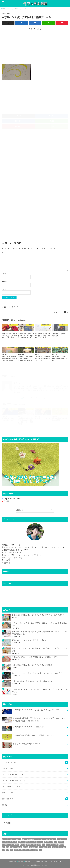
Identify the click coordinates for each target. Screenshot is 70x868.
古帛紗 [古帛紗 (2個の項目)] (39, 845)
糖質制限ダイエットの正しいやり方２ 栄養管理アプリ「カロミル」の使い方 (40, 691)
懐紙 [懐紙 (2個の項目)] (8, 847)
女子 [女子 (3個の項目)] (56, 845)
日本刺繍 (7, 799)
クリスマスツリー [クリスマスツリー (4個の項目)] (62, 839)
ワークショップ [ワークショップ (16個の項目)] (49, 842)
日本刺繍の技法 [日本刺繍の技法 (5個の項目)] (34, 847)
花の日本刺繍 (34, 865)
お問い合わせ (58, 861)
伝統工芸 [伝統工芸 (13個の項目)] (23, 845)
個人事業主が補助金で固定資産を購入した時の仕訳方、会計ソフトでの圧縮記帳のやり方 (40, 633)
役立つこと (8, 793)
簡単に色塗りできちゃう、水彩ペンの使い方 (29, 640)
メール (4, 282)
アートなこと (9, 763)
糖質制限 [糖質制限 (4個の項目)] (17, 850)
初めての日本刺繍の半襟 (21, 745)
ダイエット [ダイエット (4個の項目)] (21, 842)
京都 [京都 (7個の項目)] (11, 845)
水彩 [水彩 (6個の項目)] (49, 847)
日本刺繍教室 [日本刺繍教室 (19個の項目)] (43, 847)
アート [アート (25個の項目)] (38, 839)
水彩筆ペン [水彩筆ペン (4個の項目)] (55, 847)
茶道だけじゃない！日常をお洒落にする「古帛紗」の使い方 (35, 657)
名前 (4, 274)
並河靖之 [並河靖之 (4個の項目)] (61, 842)
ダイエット (8, 769)
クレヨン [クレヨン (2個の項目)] (5, 842)
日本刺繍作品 (39, 861)
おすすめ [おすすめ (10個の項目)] (5, 839)
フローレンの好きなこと (13, 775)
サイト (4, 290)
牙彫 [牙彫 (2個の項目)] (8, 850)
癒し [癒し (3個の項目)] (12, 850)
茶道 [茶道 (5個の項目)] (26, 850)
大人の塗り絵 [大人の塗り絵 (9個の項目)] (50, 845)
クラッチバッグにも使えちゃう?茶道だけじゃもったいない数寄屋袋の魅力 (39, 625)
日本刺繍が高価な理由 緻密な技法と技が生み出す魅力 (33, 682)
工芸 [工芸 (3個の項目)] (3, 847)
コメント (5, 253)
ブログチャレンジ (11, 787)
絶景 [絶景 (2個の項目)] (22, 850)
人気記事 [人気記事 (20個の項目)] (16, 845)
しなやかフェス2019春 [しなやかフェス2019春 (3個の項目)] (28, 839)
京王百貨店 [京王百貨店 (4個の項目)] (5, 845)
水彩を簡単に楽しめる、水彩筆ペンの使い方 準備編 (32, 665)
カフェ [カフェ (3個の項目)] (54, 839)
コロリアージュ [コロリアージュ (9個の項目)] (13, 842)
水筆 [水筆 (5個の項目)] (3, 850)
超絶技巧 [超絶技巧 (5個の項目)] (35, 850)
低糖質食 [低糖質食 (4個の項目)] (29, 845)
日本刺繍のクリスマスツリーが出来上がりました (31, 711)
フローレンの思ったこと (14, 781)
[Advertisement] (36, 47)
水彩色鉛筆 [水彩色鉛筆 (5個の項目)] (63, 847)
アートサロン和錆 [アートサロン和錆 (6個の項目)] (46, 839)
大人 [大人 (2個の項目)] (43, 845)
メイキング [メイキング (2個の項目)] (40, 842)
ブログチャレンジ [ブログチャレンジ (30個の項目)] (31, 842)
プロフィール (48, 861)
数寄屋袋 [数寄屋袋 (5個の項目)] (19, 847)
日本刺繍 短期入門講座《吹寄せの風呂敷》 (28, 736)
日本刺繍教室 (12, 861)
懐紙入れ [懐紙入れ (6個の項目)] (13, 847)
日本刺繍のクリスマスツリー (23, 728)
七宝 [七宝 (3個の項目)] (56, 842)
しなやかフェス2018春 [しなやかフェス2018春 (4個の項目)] (15, 839)
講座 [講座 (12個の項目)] (30, 850)
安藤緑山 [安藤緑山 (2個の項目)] (61, 845)
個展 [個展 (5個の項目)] (34, 845)
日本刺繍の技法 (29, 861)
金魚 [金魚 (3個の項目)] (41, 850)
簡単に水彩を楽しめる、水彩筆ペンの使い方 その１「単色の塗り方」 (39, 615)
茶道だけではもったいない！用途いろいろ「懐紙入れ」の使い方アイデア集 (40, 650)
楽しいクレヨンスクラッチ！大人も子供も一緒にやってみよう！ (37, 673)
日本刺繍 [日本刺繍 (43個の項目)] (25, 847)
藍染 (5, 805)
